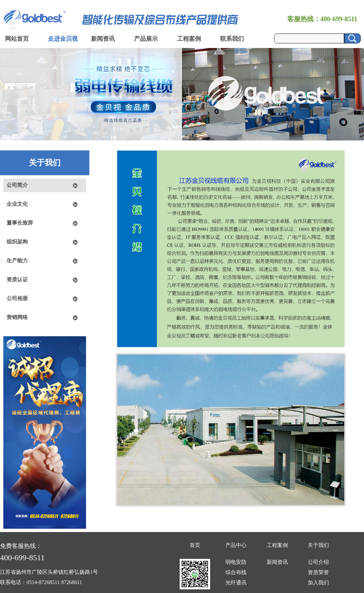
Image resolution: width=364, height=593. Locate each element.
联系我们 (232, 39)
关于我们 (318, 545)
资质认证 (17, 279)
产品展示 (146, 39)
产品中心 (236, 545)
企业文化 (17, 204)
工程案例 (189, 39)
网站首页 (17, 39)
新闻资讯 (103, 39)
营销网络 (17, 317)
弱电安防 (236, 562)
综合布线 (236, 572)
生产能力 (17, 261)
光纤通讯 (236, 583)
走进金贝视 (63, 39)
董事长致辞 (20, 223)
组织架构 (17, 242)
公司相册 (17, 298)
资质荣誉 (318, 572)
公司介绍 (318, 562)
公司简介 (17, 185)
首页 (195, 545)
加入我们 (318, 583)
